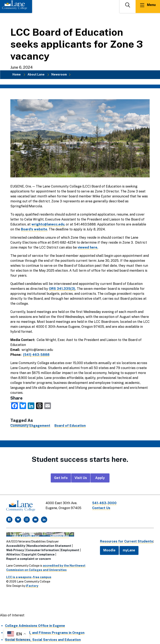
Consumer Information (42, 550)
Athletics (13, 554)
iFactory (32, 586)
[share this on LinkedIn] (31, 405)
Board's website (34, 229)
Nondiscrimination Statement (49, 546)
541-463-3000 (104, 503)
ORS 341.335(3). (62, 289)
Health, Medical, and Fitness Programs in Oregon (45, 633)
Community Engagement (30, 426)
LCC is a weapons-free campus (29, 577)
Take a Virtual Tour (25, 536)
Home (17, 74)
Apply (100, 478)
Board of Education (70, 426)
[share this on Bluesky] (23, 405)
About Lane (36, 74)
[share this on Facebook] (14, 405)
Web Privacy (15, 550)
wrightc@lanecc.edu (48, 224)
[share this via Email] (48, 405)
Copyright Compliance (38, 554)
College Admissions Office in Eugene (35, 626)
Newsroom (59, 74)
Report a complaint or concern (29, 559)
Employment (70, 550)
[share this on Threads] (39, 405)
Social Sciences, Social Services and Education (43, 640)
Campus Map (60, 536)
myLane (129, 550)
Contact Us (101, 508)
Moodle (109, 550)
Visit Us (81, 478)
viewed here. (88, 247)
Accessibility (16, 546)
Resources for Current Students (126, 541)
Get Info (61, 478)
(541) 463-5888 (36, 355)
